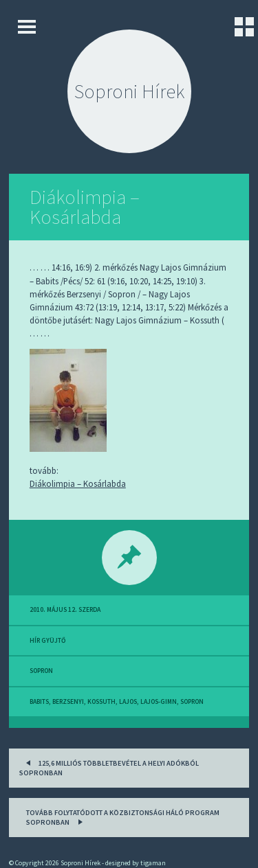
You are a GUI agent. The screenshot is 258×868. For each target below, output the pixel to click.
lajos (128, 702)
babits (39, 702)
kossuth (101, 702)
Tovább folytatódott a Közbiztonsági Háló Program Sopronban (123, 818)
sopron (41, 671)
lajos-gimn (159, 702)
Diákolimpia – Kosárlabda (85, 207)
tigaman (153, 863)
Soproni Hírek (129, 91)
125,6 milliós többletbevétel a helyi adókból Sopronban (109, 767)
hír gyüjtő (47, 641)
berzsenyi (68, 702)
